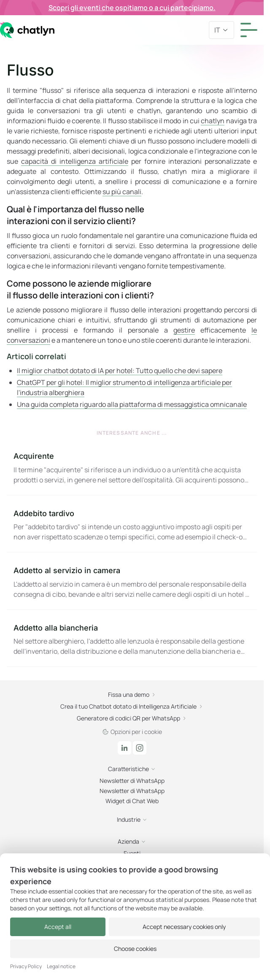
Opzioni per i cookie (132, 732)
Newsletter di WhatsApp (132, 781)
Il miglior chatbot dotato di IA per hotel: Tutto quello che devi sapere (120, 371)
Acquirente (34, 456)
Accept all (58, 927)
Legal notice (61, 966)
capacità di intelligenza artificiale (75, 161)
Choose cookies (135, 949)
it (221, 30)
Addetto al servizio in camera (67, 570)
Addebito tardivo (44, 513)
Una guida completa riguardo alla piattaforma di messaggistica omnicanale (132, 404)
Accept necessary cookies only (184, 927)
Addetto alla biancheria (56, 628)
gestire (184, 330)
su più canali (122, 192)
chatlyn (213, 121)
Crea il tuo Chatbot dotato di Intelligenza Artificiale (132, 706)
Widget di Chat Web (132, 801)
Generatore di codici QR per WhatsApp (132, 718)
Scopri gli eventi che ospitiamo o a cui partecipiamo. (132, 8)
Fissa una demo (132, 694)
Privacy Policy (26, 966)
